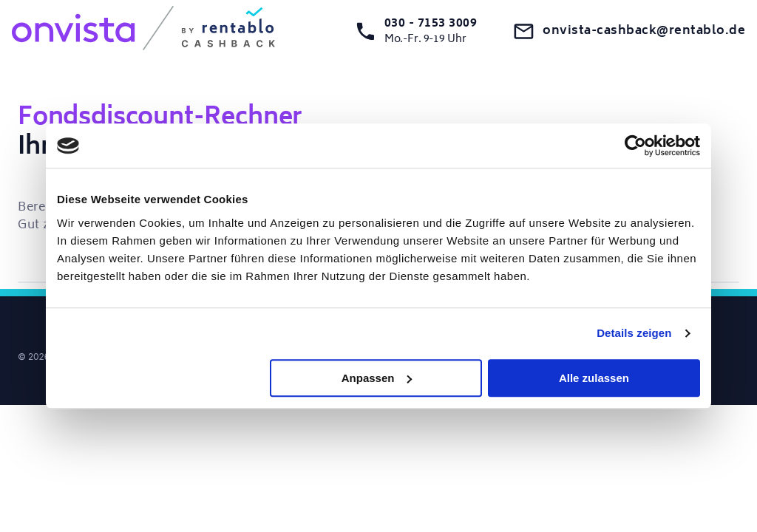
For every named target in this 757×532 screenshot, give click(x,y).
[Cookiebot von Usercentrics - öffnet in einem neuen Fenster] (635, 146)
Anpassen (377, 378)
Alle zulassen (594, 378)
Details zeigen (634, 333)
